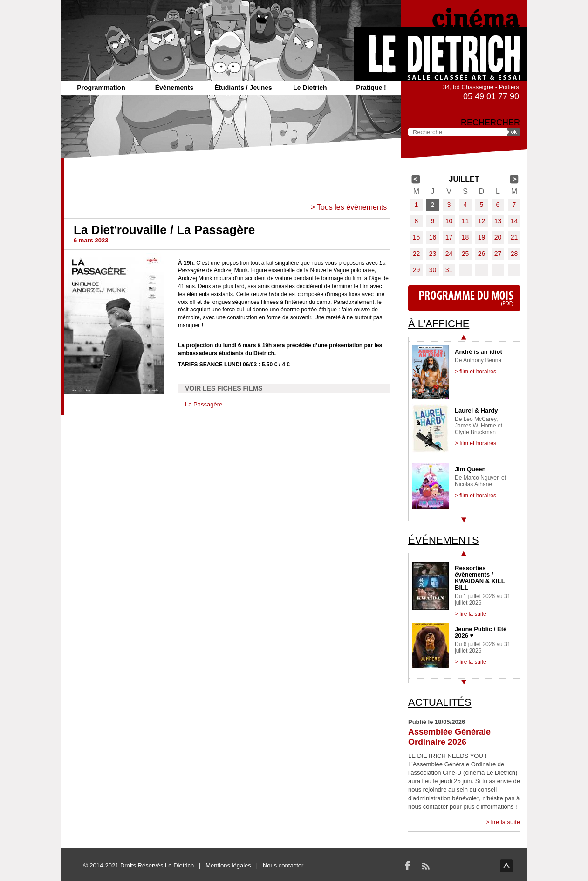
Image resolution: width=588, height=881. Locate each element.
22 (417, 254)
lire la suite (506, 822)
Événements (174, 88)
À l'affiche (439, 324)
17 (449, 237)
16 (433, 237)
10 (449, 221)
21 (514, 237)
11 (465, 221)
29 (417, 270)
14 (514, 221)
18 (465, 237)
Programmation (101, 88)
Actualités (440, 702)
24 (449, 254)
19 (482, 237)
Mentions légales (228, 865)
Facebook (408, 866)
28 (514, 254)
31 (449, 270)
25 (465, 254)
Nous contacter (283, 865)
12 (482, 221)
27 (498, 254)
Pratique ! (371, 88)
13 (498, 221)
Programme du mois (464, 298)
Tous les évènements (352, 207)
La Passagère (204, 404)
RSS (425, 866)
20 (498, 237)
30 (433, 270)
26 (482, 254)
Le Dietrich (310, 88)
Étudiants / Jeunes (243, 88)
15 (417, 237)
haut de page (506, 866)
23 (433, 254)
